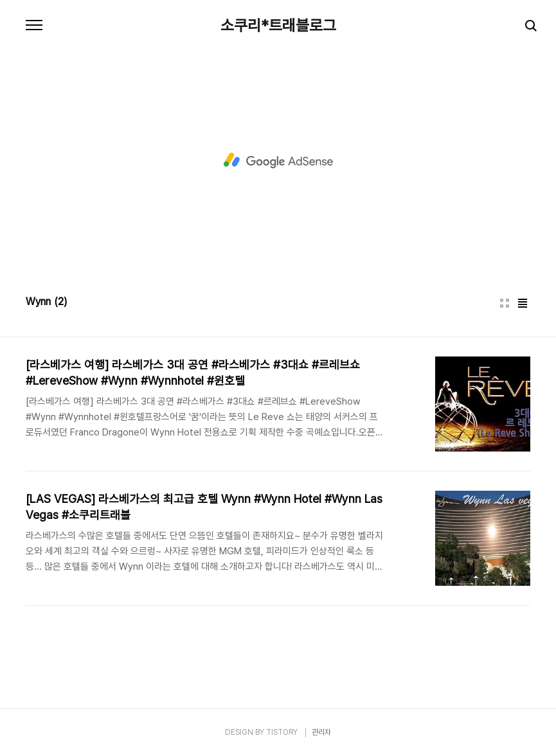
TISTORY (282, 732)
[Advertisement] (278, 161)
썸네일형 (505, 303)
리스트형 (523, 303)
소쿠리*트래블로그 (278, 26)
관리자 (321, 732)
